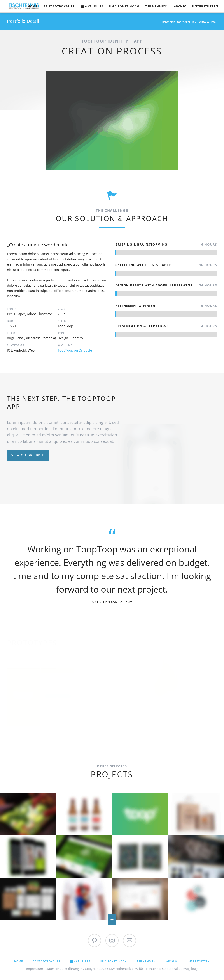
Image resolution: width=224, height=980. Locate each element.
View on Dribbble (28, 455)
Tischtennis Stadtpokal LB (177, 22)
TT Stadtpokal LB (47, 961)
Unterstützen (198, 961)
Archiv (172, 961)
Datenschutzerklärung (62, 969)
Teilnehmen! (147, 961)
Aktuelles (82, 961)
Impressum (35, 969)
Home (19, 961)
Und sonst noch (114, 961)
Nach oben (112, 920)
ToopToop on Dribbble (75, 350)
